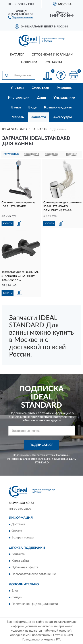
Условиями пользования (53, 459)
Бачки (16, 107)
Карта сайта (20, 561)
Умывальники (64, 98)
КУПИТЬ (8, 224)
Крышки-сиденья (58, 107)
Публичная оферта (25, 568)
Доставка (18, 524)
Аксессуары (63, 117)
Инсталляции (19, 98)
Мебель (18, 117)
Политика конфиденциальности (35, 604)
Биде (32, 107)
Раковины (65, 88)
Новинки (29, 62)
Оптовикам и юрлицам (52, 55)
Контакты (53, 62)
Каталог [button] (17, 55)
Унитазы (17, 88)
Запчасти (39, 117)
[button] (21, 17)
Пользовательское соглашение (34, 574)
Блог (15, 591)
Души (41, 98)
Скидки (17, 598)
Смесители (40, 88)
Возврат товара (23, 538)
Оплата (17, 531)
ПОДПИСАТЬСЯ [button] (41, 445)
